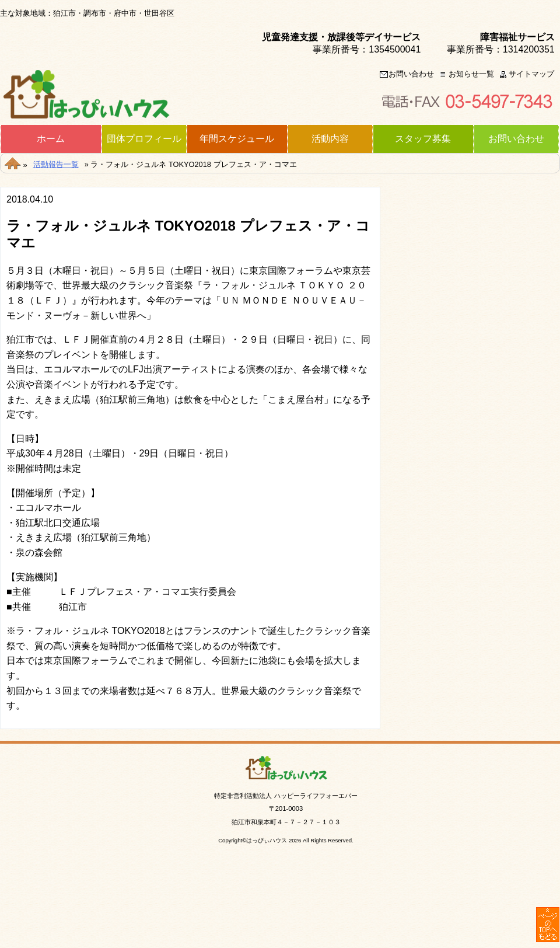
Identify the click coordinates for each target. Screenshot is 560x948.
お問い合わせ (411, 74)
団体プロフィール (144, 139)
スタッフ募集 (423, 139)
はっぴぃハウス (267, 840)
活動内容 (330, 139)
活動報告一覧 (56, 164)
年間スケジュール (237, 139)
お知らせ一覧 (471, 74)
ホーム (51, 139)
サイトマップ (531, 74)
